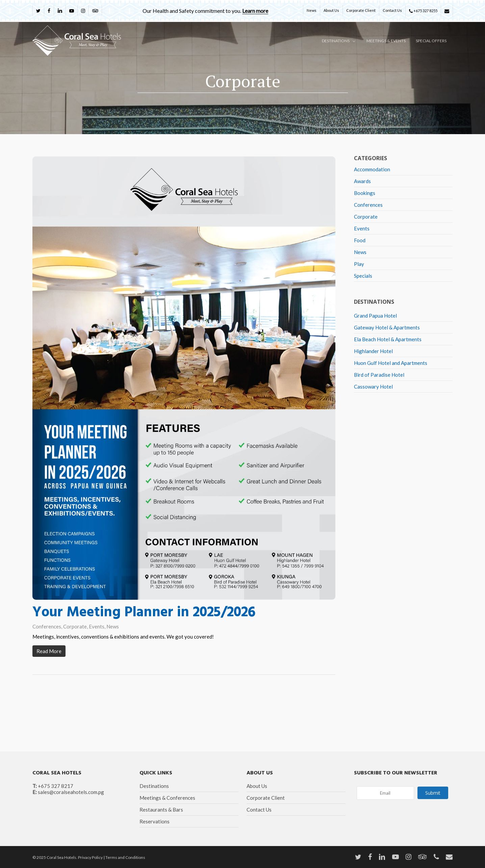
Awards (362, 181)
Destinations (154, 786)
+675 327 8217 (56, 786)
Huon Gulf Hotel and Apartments (391, 363)
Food (360, 240)
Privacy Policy (90, 857)
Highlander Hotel (373, 351)
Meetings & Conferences (167, 798)
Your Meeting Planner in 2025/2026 (144, 613)
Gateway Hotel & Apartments (387, 327)
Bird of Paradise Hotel (379, 375)
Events (97, 626)
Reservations (155, 821)
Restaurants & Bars (161, 810)
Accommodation (372, 169)
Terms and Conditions (125, 857)
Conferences (47, 626)
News (113, 626)
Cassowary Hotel (373, 387)
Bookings (365, 193)
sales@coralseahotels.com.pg (71, 792)
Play (359, 264)
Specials (363, 276)
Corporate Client (266, 798)
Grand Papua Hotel (375, 316)
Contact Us (259, 810)
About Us (257, 786)
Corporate (75, 626)
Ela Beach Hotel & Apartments (388, 339)
